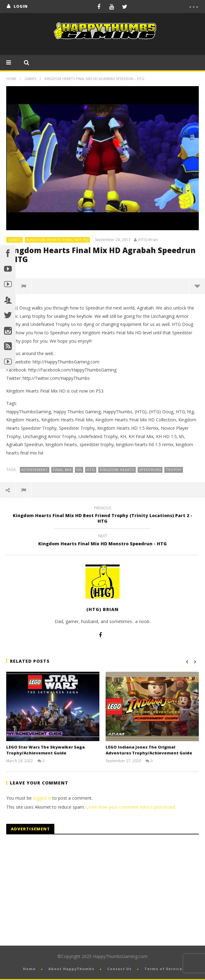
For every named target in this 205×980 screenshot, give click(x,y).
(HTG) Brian (148, 240)
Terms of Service (163, 969)
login (21, 6)
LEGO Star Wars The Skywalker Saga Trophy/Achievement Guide (46, 750)
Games (30, 79)
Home (11, 79)
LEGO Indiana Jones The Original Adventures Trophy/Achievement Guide (149, 750)
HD (79, 470)
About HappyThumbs (71, 969)
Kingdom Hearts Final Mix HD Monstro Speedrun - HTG (102, 541)
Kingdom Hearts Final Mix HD (58, 240)
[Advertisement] (58, 890)
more (197, 286)
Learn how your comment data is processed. (131, 807)
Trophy (174, 470)
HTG (91, 470)
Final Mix (62, 470)
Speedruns (150, 470)
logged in (42, 798)
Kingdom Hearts (117, 470)
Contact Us (119, 969)
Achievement (35, 470)
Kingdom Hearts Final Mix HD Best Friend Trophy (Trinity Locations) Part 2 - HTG (102, 516)
